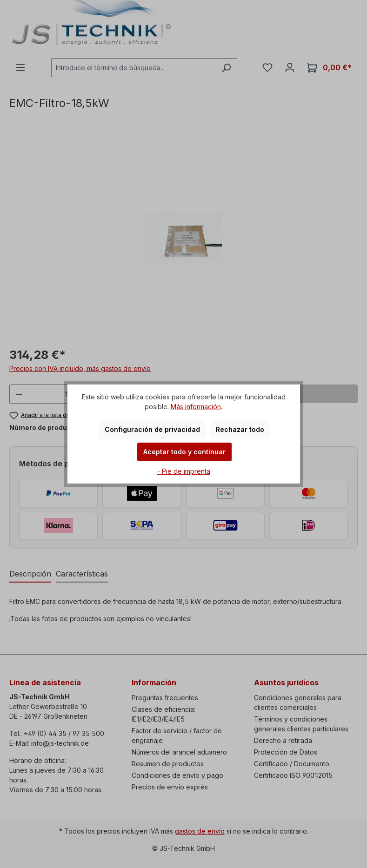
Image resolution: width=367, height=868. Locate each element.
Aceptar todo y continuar (184, 452)
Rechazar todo (240, 429)
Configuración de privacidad (152, 429)
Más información (196, 407)
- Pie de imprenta (184, 471)
